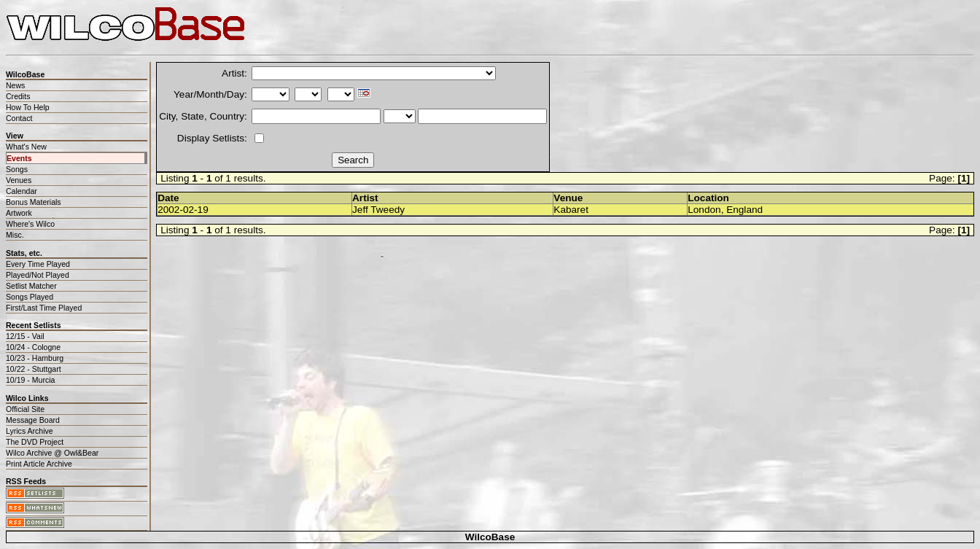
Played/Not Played (38, 275)
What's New (26, 147)
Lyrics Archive (30, 431)
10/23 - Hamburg (35, 358)
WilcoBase (490, 537)
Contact (19, 118)
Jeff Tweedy (378, 210)
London (704, 210)
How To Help (28, 107)
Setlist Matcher (31, 286)
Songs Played (30, 297)
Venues (19, 180)
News (15, 85)
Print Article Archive (39, 464)
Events (19, 158)
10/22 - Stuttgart (34, 369)
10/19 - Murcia (30, 380)
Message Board (33, 420)
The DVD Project (35, 442)
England (744, 210)
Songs (17, 169)
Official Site (25, 409)
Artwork (19, 213)
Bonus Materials (34, 202)
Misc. (15, 235)
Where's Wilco (30, 224)
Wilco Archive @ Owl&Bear (52, 453)
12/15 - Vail (25, 336)
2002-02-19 (183, 210)
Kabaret (571, 210)
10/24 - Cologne (33, 347)
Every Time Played (38, 264)
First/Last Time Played (44, 308)
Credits (18, 96)
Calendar (22, 191)
